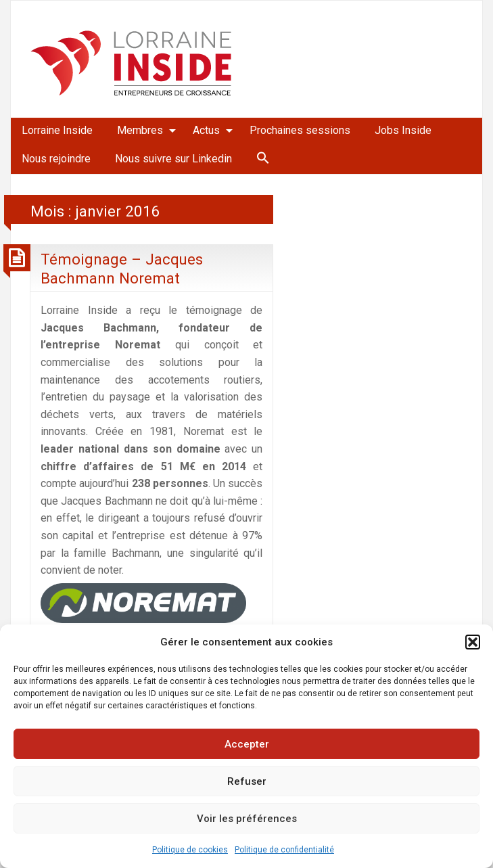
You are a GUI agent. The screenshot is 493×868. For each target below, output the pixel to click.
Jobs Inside (403, 130)
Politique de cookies (190, 850)
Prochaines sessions (300, 130)
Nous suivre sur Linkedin (173, 159)
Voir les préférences (247, 819)
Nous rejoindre (56, 159)
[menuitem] (57, 131)
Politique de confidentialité (284, 850)
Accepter (247, 744)
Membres (140, 130)
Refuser (247, 781)
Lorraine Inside (57, 130)
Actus (206, 130)
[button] (473, 642)
